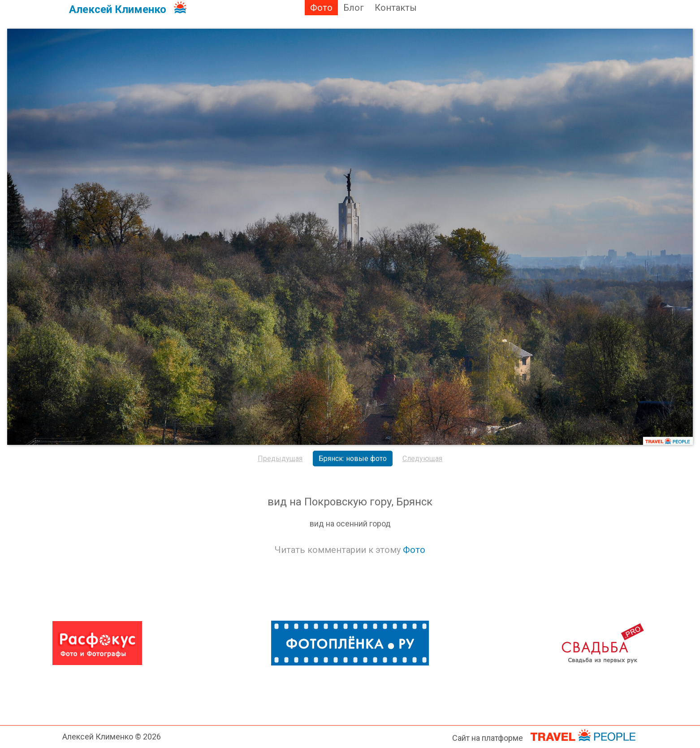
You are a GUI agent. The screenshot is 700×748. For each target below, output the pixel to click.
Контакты (396, 8)
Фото (321, 8)
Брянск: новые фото (353, 459)
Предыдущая (280, 459)
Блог (354, 8)
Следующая (422, 459)
